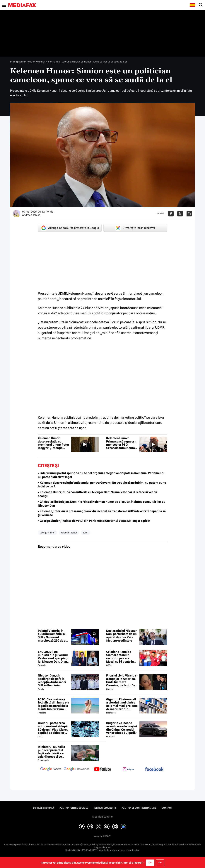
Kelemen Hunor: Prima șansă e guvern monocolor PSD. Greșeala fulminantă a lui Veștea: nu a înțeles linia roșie (122, 443)
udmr (86, 533)
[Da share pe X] (180, 214)
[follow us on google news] (51, 769)
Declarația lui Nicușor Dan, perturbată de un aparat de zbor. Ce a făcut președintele (121, 636)
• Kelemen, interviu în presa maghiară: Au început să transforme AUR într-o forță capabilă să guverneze (102, 513)
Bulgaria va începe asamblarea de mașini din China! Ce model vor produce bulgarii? (122, 728)
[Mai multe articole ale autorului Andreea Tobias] (17, 214)
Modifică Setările (102, 817)
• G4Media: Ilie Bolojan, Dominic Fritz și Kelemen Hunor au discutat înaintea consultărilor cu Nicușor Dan (102, 504)
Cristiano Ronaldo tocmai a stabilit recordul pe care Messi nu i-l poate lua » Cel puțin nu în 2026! (122, 657)
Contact (167, 808)
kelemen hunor (69, 533)
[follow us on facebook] (154, 769)
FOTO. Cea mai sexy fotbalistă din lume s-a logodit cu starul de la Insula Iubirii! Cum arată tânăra (53, 704)
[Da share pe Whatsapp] (189, 214)
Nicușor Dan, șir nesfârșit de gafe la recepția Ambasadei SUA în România (52, 680)
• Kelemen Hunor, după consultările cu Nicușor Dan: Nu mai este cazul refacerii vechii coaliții (98, 494)
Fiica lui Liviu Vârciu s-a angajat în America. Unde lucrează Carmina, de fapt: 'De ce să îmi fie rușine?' (122, 680)
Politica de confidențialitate (139, 808)
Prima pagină (17, 62)
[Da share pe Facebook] (171, 214)
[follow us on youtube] (102, 769)
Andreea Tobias (31, 215)
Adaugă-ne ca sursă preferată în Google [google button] (70, 228)
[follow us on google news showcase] (77, 769)
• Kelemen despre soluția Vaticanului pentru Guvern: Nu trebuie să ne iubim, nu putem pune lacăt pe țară (102, 485)
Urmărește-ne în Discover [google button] (135, 228)
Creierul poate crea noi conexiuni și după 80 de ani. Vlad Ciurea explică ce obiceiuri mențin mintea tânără (53, 728)
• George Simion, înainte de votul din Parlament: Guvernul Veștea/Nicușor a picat (94, 521)
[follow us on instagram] (128, 769)
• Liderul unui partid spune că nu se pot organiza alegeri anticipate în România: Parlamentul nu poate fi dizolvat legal (102, 475)
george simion (47, 533)
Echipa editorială (43, 808)
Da (150, 862)
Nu (160, 863)
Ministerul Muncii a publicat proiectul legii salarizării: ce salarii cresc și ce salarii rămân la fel (51, 752)
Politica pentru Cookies (74, 808)
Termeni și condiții (105, 808)
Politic (30, 62)
